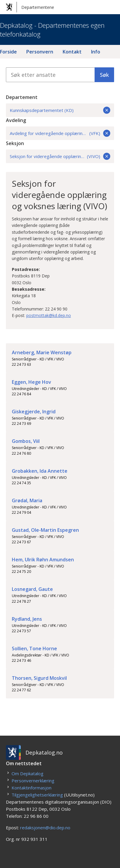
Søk (104, 75)
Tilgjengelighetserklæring (37, 795)
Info (96, 52)
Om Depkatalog (27, 773)
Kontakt (72, 52)
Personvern (40, 52)
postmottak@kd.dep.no (49, 315)
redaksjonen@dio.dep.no (45, 828)
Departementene (30, 7)
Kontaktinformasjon (31, 788)
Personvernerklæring (33, 781)
